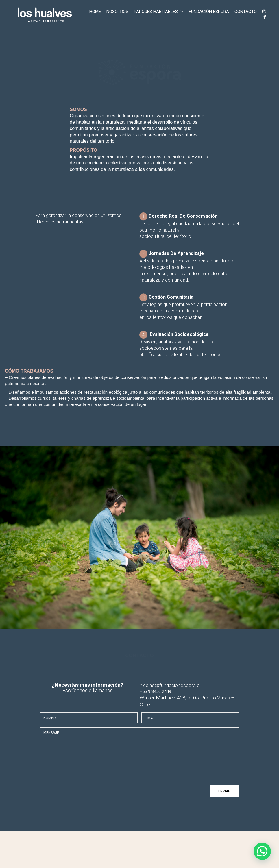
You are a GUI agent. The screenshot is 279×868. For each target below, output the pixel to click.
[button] (262, 851)
